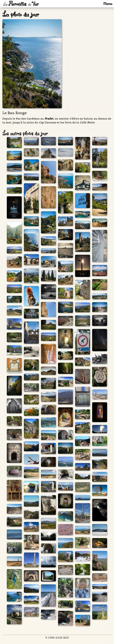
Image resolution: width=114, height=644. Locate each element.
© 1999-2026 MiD (57, 638)
